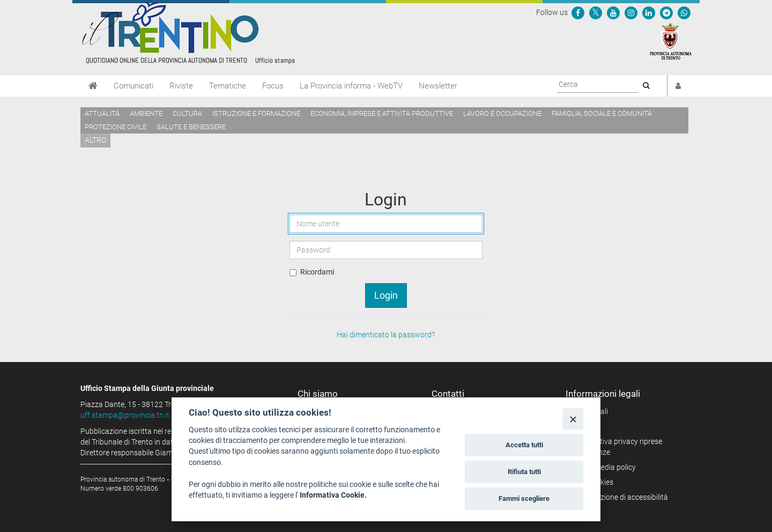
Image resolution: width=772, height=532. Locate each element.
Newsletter (438, 86)
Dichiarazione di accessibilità (621, 497)
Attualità (102, 113)
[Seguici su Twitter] (596, 12)
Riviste (181, 86)
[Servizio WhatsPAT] (684, 12)
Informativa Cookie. (333, 495)
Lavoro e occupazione (502, 113)
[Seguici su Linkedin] (649, 12)
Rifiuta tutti (524, 472)
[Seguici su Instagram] (631, 12)
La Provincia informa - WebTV (351, 86)
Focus (273, 86)
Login (386, 295)
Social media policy (604, 467)
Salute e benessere (191, 127)
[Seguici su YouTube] (613, 12)
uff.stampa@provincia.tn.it (125, 415)
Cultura (187, 113)
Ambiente (146, 113)
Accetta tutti (524, 445)
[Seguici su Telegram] (666, 12)
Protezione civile (116, 127)
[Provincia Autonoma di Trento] (671, 41)
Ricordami (317, 272)
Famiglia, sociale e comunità (602, 113)
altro (95, 140)
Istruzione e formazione (256, 113)
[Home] (93, 86)
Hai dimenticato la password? (386, 335)
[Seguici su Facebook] (578, 12)
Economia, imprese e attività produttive (382, 113)
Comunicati (133, 86)
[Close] (573, 419)
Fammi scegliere (524, 498)
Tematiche (228, 86)
